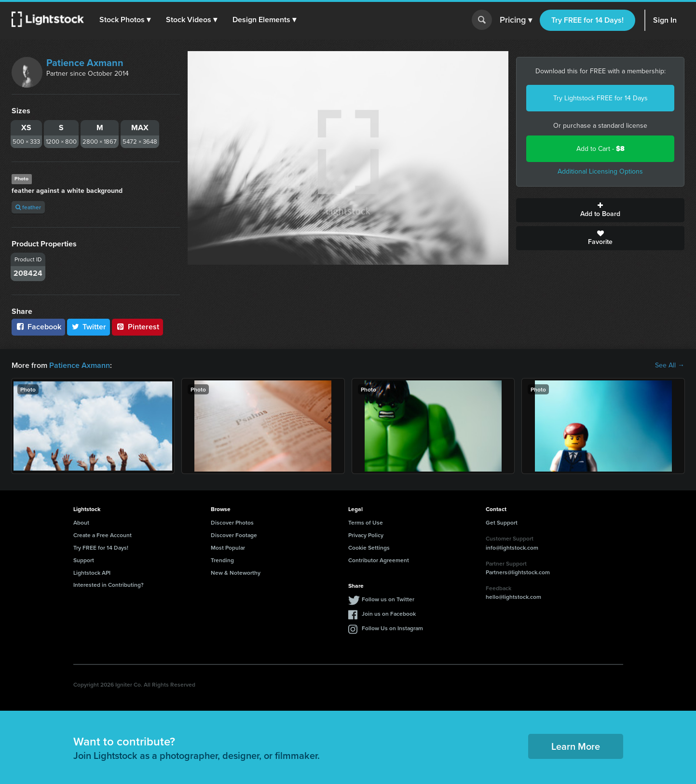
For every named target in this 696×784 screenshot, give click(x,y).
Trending (222, 560)
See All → (670, 365)
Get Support (502, 522)
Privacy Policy (366, 535)
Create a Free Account (102, 535)
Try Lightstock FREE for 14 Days (600, 98)
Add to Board (600, 210)
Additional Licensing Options (600, 171)
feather (28, 207)
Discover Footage (234, 535)
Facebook (38, 327)
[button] (125, 20)
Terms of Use (366, 522)
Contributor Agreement (379, 560)
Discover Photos (232, 522)
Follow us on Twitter (388, 599)
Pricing (516, 20)
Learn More (576, 746)
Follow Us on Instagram (392, 628)
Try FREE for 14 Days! (587, 20)
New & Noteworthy (236, 573)
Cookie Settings (369, 547)
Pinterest (137, 327)
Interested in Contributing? (109, 585)
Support (84, 560)
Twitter (89, 327)
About (81, 522)
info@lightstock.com (512, 547)
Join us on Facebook (389, 614)
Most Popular (228, 547)
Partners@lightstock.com (518, 572)
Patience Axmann (85, 63)
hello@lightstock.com (513, 597)
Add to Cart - (600, 149)
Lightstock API (92, 573)
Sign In (665, 20)
